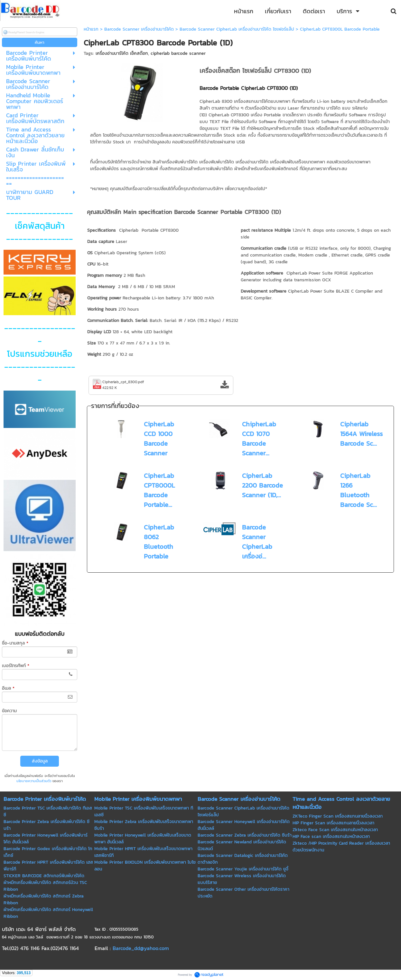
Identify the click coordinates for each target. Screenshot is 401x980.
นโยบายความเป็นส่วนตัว (34, 781)
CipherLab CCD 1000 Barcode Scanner (159, 439)
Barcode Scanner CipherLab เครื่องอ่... (257, 542)
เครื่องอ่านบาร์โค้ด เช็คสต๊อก (122, 53)
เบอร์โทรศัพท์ (16, 666)
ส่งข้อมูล (40, 761)
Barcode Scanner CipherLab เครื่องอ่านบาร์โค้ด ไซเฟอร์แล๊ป (237, 29)
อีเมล (8, 688)
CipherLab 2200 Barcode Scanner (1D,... (262, 485)
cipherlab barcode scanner (178, 53)
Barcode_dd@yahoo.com (141, 948)
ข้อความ (9, 711)
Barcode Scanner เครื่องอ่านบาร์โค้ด (139, 29)
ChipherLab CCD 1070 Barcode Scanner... (259, 439)
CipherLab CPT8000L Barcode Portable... (159, 490)
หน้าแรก (91, 29)
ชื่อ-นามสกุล (15, 643)
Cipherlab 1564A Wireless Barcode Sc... (361, 434)
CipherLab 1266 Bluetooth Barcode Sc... (359, 490)
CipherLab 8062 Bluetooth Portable (159, 542)
